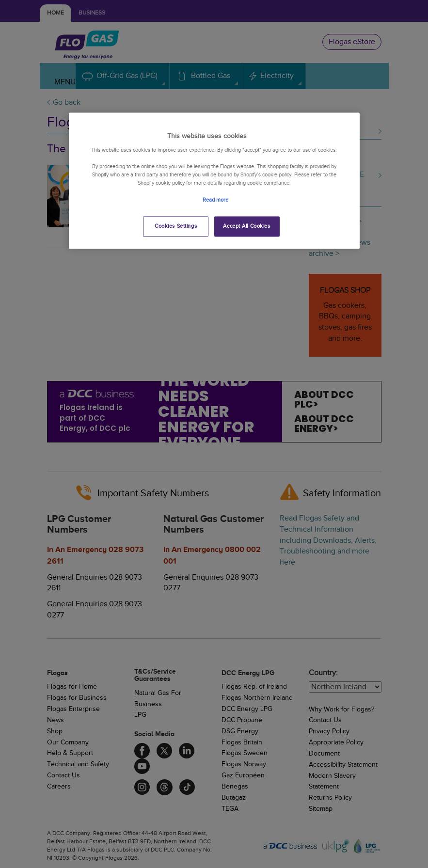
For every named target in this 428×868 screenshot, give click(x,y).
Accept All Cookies (246, 226)
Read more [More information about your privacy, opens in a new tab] (215, 200)
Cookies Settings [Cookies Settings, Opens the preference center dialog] (176, 226)
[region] (214, 181)
